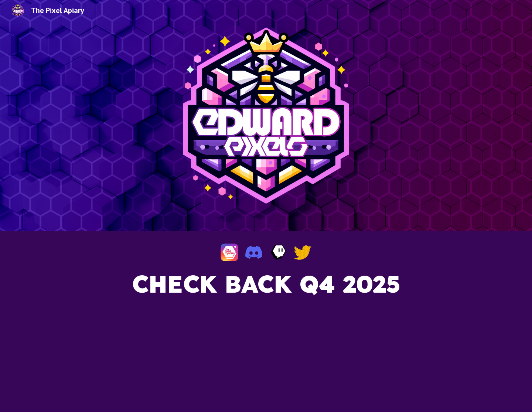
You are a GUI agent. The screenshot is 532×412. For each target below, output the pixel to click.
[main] (266, 334)
